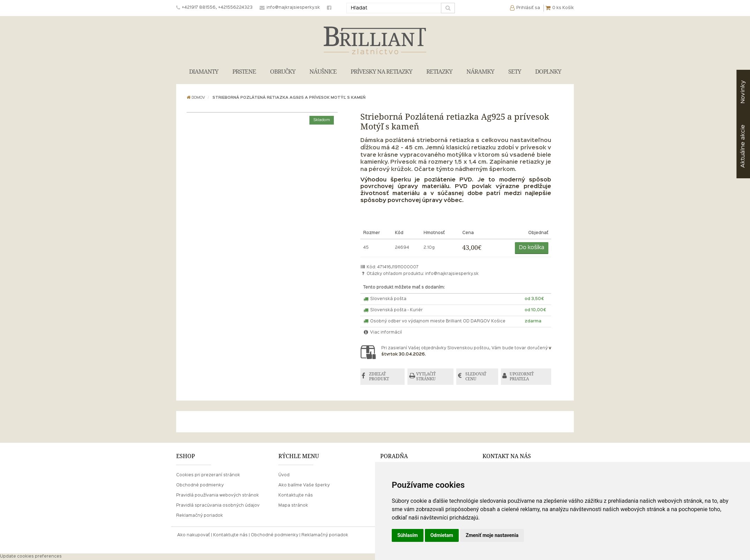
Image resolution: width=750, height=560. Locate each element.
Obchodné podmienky (200, 485)
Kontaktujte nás (296, 495)
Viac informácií (383, 333)
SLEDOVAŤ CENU (476, 377)
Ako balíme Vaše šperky (304, 485)
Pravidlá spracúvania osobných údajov (218, 506)
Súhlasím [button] (408, 535)
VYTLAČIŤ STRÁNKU (427, 377)
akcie (743, 146)
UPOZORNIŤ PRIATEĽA (522, 377)
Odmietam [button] (442, 535)
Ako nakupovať (194, 535)
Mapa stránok (293, 506)
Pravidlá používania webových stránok (217, 495)
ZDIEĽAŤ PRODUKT (379, 377)
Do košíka (532, 248)
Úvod (284, 475)
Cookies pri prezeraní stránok (208, 475)
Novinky (743, 92)
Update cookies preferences (31, 557)
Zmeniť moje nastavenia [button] (492, 535)
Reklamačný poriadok (200, 516)
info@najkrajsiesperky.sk (452, 274)
